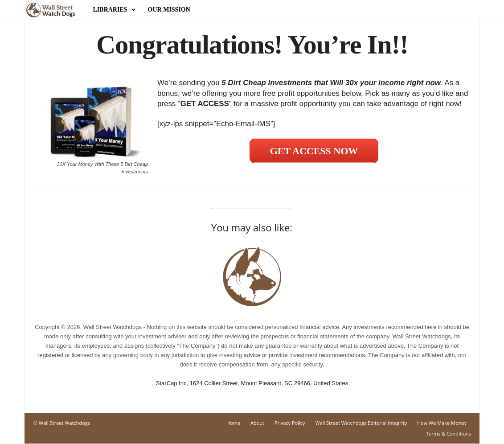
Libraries (114, 10)
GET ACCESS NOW (314, 151)
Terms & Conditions (449, 434)
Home (233, 423)
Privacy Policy (290, 423)
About (257, 423)
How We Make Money (442, 423)
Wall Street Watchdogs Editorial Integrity (361, 423)
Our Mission (169, 10)
